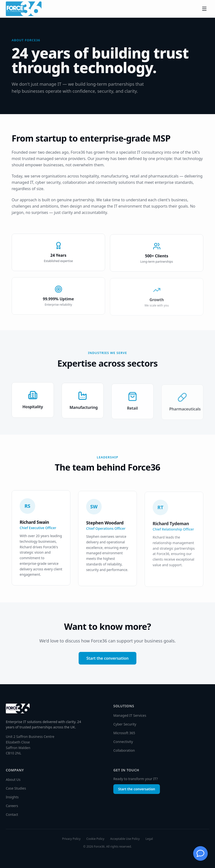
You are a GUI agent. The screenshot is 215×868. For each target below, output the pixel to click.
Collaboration (124, 750)
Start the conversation (107, 658)
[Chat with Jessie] (200, 853)
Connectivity (123, 742)
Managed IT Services (130, 715)
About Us (13, 780)
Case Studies (16, 788)
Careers (12, 806)
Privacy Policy (71, 839)
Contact (12, 814)
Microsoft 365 (124, 733)
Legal (149, 839)
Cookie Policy (95, 839)
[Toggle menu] (204, 9)
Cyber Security (125, 724)
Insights (12, 797)
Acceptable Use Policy (125, 839)
